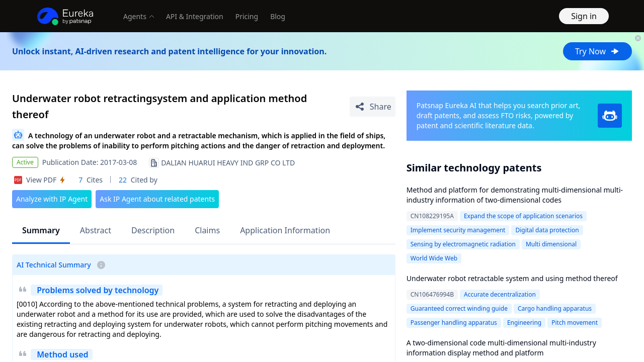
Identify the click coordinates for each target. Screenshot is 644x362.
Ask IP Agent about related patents (157, 199)
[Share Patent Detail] (373, 107)
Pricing (247, 16)
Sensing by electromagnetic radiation (463, 244)
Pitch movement (575, 323)
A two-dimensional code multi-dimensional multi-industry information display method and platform (501, 348)
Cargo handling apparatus (555, 308)
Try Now (597, 51)
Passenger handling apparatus (454, 323)
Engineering (524, 323)
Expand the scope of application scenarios (523, 216)
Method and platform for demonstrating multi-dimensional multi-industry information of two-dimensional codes (515, 195)
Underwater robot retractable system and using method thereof (512, 278)
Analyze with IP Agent (52, 199)
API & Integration (195, 16)
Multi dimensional (551, 244)
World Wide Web (434, 258)
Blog (278, 16)
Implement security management (458, 230)
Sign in (584, 16)
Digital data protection (547, 230)
